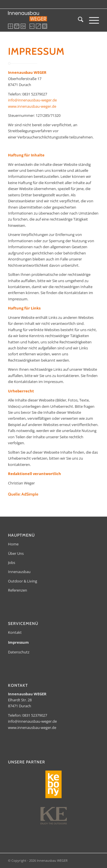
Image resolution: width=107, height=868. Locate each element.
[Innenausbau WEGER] (44, 20)
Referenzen (18, 590)
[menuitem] (78, 20)
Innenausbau (19, 572)
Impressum (18, 642)
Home (13, 544)
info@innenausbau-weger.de (32, 100)
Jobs (12, 563)
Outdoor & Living (23, 581)
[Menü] (91, 20)
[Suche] (78, 20)
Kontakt (15, 632)
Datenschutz (19, 652)
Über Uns (16, 553)
